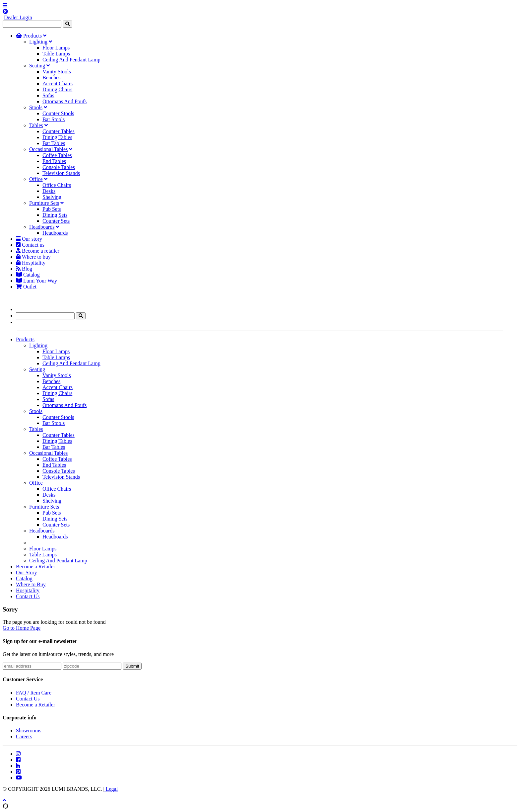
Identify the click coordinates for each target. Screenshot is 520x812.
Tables (36, 125)
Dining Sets (55, 215)
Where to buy (33, 257)
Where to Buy (31, 584)
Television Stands (61, 173)
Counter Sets (56, 221)
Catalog (28, 275)
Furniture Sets (44, 203)
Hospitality (31, 263)
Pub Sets (52, 209)
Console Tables (59, 167)
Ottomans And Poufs (65, 101)
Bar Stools (54, 119)
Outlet (26, 287)
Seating (37, 66)
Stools (36, 107)
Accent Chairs (58, 83)
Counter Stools (58, 113)
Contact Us (28, 596)
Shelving (52, 197)
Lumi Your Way (36, 281)
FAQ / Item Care (34, 693)
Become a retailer (38, 251)
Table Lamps (56, 54)
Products (29, 36)
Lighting (38, 42)
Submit (132, 666)
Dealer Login (18, 17)
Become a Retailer (35, 567)
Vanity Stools (57, 72)
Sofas (48, 95)
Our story (29, 239)
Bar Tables (54, 143)
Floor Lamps (56, 48)
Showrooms (29, 731)
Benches (51, 78)
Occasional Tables (48, 149)
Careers (24, 736)
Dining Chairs (57, 89)
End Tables (54, 161)
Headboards (42, 227)
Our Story (27, 572)
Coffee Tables (57, 155)
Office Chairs (57, 185)
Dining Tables (57, 137)
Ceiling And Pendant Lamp (71, 60)
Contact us (30, 245)
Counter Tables (59, 131)
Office (36, 179)
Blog (24, 269)
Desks (49, 191)
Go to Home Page (22, 628)
